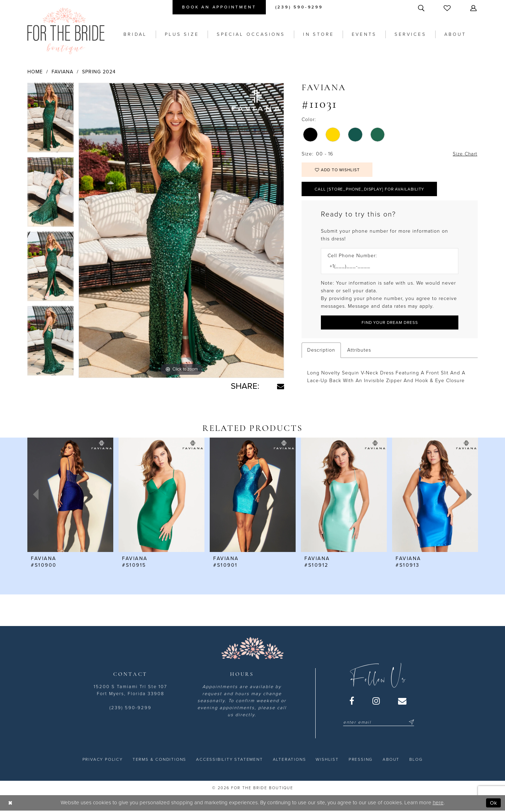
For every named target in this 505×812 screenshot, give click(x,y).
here (438, 804)
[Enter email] (379, 723)
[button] (474, 8)
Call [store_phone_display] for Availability (371, 189)
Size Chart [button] (465, 154)
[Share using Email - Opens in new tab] (281, 386)
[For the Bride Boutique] (66, 31)
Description (321, 351)
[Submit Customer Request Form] (390, 323)
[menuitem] (219, 7)
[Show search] (422, 8)
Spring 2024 (99, 72)
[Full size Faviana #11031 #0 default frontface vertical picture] (181, 231)
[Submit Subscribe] (410, 723)
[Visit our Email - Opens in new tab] (403, 702)
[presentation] (70, 495)
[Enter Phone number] (386, 267)
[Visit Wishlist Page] (448, 8)
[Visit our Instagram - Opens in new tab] (376, 702)
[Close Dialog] (10, 804)
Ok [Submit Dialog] (494, 804)
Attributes (359, 351)
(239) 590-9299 (130, 709)
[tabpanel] (50, 120)
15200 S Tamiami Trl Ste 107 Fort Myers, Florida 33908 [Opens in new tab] (130, 691)
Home (35, 72)
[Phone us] (299, 7)
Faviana (62, 72)
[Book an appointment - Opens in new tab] (219, 7)
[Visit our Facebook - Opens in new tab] (352, 702)
